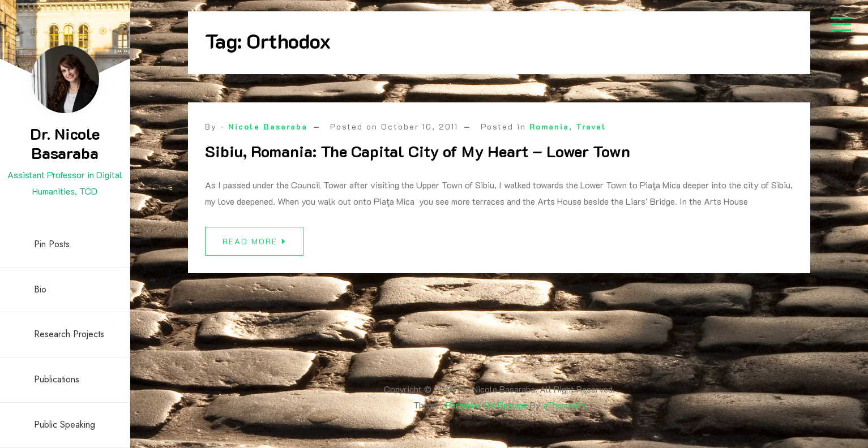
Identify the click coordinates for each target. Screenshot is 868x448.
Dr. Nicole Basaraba (65, 143)
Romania (549, 126)
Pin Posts (52, 244)
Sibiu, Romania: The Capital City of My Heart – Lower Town (418, 151)
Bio (40, 289)
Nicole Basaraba (268, 126)
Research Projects (69, 334)
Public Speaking (65, 425)
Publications (57, 379)
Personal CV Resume (487, 405)
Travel (591, 126)
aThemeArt (564, 405)
